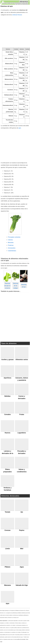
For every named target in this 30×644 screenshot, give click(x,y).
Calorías (10, 240)
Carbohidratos (12, 251)
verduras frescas (17, 15)
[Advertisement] (15, 32)
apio (20, 128)
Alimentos (24, 1)
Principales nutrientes (14, 237)
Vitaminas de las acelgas (16, 286)
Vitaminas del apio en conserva (7, 286)
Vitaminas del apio (7, 6)
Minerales (11, 243)
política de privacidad (21, 639)
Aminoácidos (12, 248)
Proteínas (11, 245)
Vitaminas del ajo (24, 286)
